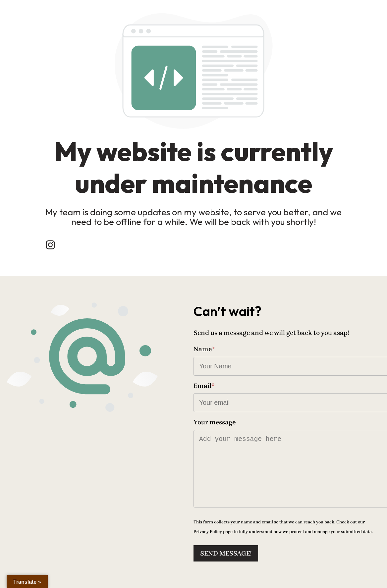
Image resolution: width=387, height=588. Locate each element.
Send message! (226, 553)
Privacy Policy (208, 532)
